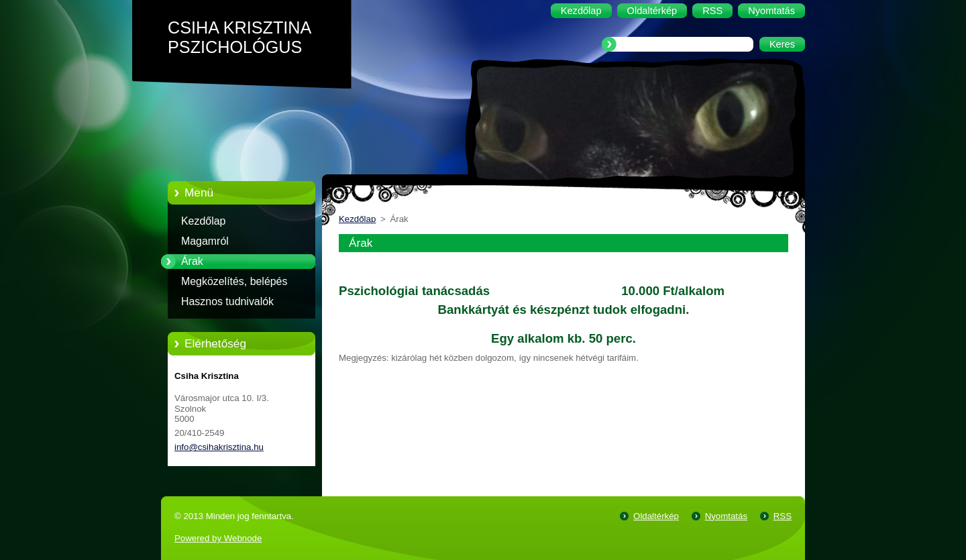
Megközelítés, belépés (234, 281)
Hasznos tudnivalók (227, 301)
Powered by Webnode (218, 538)
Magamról (205, 241)
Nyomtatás (726, 516)
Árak (192, 261)
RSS (783, 516)
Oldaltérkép (656, 516)
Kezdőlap (203, 221)
